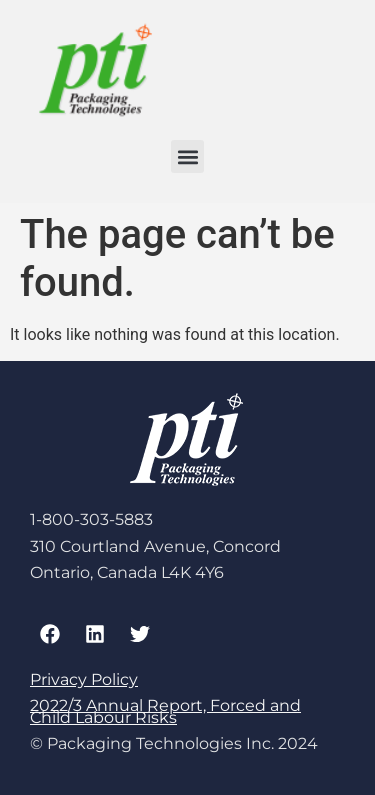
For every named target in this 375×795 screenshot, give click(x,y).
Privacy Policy (84, 679)
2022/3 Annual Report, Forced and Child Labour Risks (165, 711)
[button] (187, 156)
